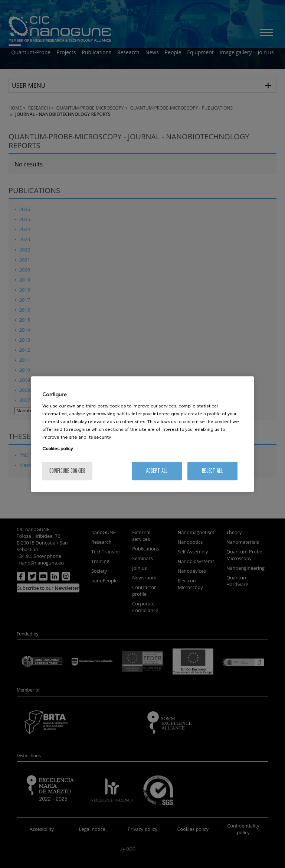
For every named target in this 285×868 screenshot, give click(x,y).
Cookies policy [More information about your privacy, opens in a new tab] (58, 449)
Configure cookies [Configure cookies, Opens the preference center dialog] (67, 471)
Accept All (157, 471)
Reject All (212, 471)
